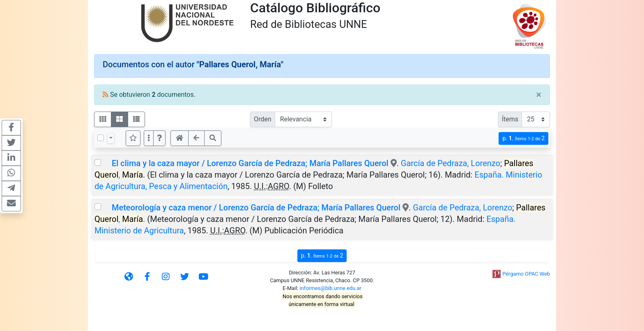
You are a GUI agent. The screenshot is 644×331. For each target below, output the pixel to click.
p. (523, 138)
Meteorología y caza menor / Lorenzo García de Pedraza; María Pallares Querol (256, 208)
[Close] (539, 95)
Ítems (510, 119)
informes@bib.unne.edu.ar (331, 288)
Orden (263, 119)
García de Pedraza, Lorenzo (451, 163)
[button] (159, 138)
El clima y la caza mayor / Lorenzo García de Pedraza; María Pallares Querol (250, 163)
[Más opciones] (149, 138)
